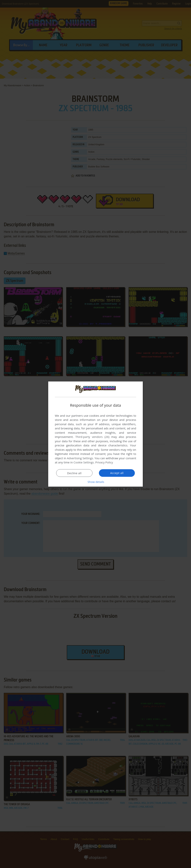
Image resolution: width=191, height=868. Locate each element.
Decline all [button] (74, 473)
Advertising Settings (80, 458)
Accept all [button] (117, 473)
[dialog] (95, 434)
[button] (95, 482)
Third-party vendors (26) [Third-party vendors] (92, 437)
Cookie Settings (84, 462)
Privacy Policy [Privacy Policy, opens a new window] (104, 462)
